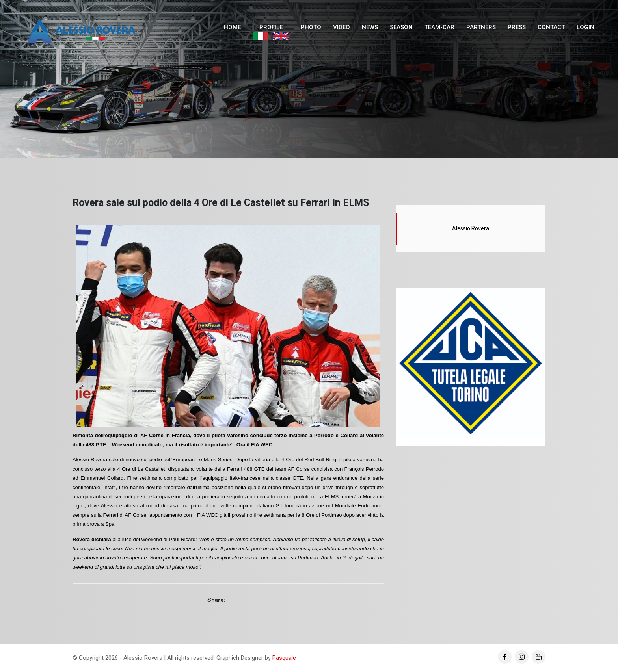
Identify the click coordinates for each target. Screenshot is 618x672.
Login (585, 27)
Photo (311, 27)
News (370, 27)
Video (342, 27)
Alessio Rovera (471, 228)
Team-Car (439, 27)
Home (232, 27)
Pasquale (284, 658)
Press (517, 27)
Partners (481, 27)
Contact (551, 27)
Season (401, 27)
